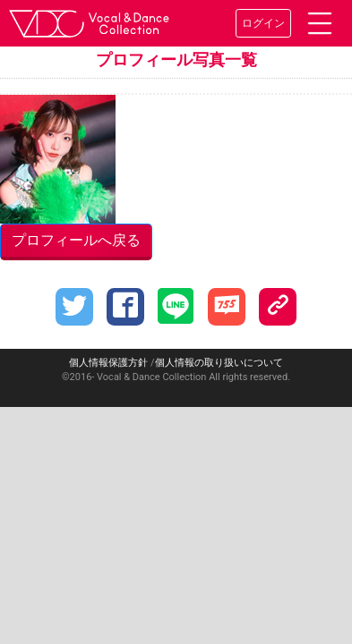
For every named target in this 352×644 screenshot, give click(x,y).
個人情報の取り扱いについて (219, 363)
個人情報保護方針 (108, 363)
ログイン (263, 23)
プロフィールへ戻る (76, 240)
